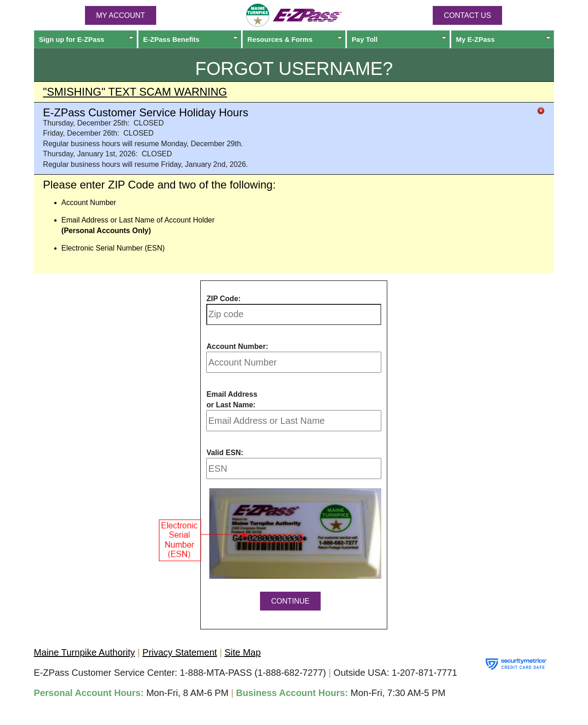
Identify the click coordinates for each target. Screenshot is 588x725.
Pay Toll (399, 39)
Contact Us (467, 15)
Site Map (243, 652)
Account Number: (237, 346)
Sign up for (87, 39)
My (504, 39)
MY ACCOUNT (120, 15)
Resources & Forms (295, 39)
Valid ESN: (225, 453)
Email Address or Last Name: (232, 399)
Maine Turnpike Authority (85, 652)
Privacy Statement (180, 652)
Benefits (191, 39)
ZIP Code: (223, 299)
